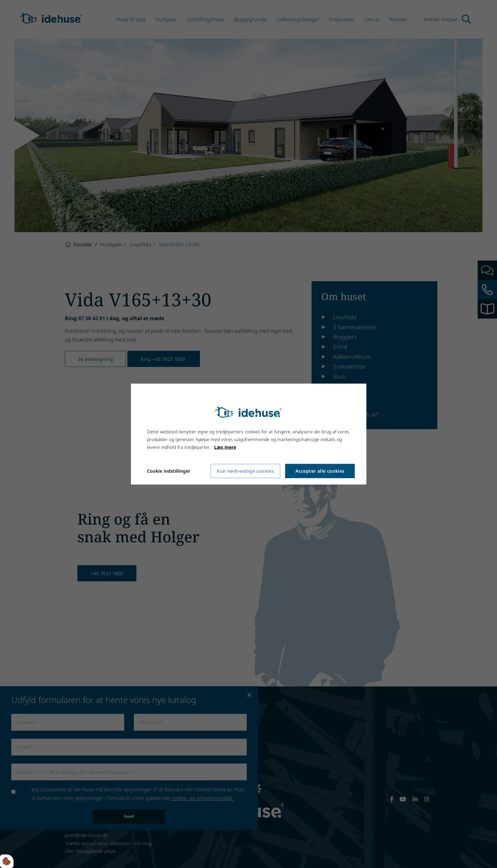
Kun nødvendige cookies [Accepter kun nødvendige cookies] (245, 471)
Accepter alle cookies (320, 471)
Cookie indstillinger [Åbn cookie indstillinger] (169, 471)
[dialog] (249, 434)
